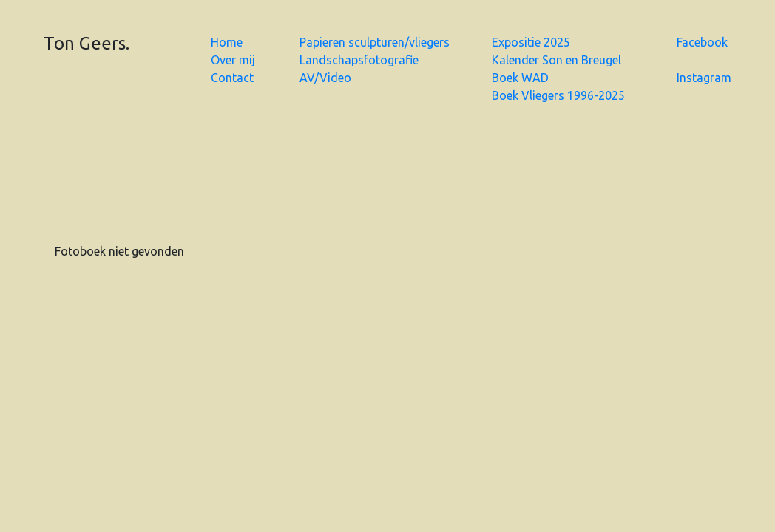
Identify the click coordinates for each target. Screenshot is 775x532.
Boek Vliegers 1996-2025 (558, 95)
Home (227, 42)
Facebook (702, 42)
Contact (232, 78)
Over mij (233, 60)
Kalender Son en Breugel (556, 60)
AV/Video (325, 78)
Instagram (704, 78)
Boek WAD (520, 78)
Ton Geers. (87, 43)
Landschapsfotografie (359, 60)
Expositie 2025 (531, 42)
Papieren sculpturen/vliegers (375, 42)
